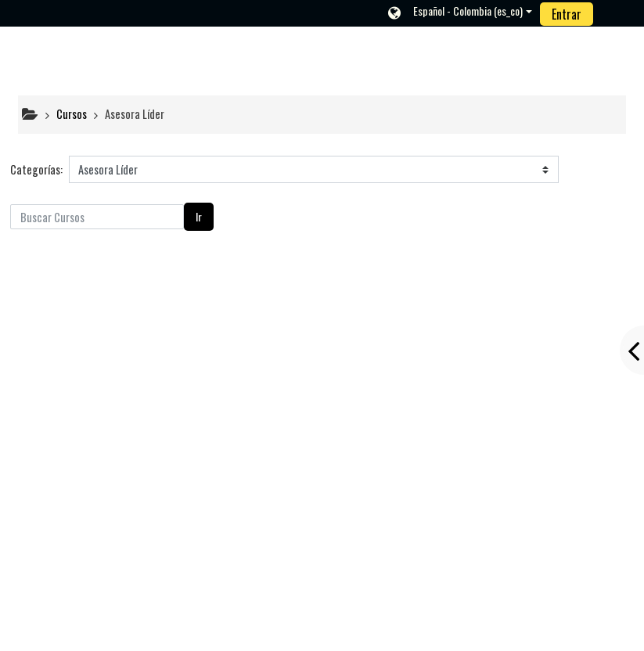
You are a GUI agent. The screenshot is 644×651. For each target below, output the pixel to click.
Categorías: (36, 169)
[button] (460, 13)
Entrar (567, 14)
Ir (199, 216)
